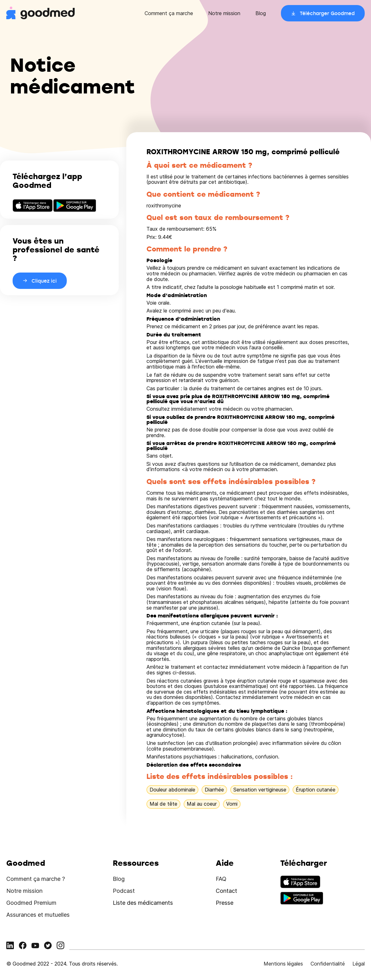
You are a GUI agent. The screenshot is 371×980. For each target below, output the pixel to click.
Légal (359, 964)
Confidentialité (328, 964)
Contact (226, 891)
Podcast (124, 891)
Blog (261, 13)
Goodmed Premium (31, 903)
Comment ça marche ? (36, 879)
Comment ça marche (169, 13)
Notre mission (224, 13)
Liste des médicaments (143, 903)
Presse (225, 903)
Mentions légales (283, 964)
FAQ (221, 879)
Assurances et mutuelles (38, 915)
